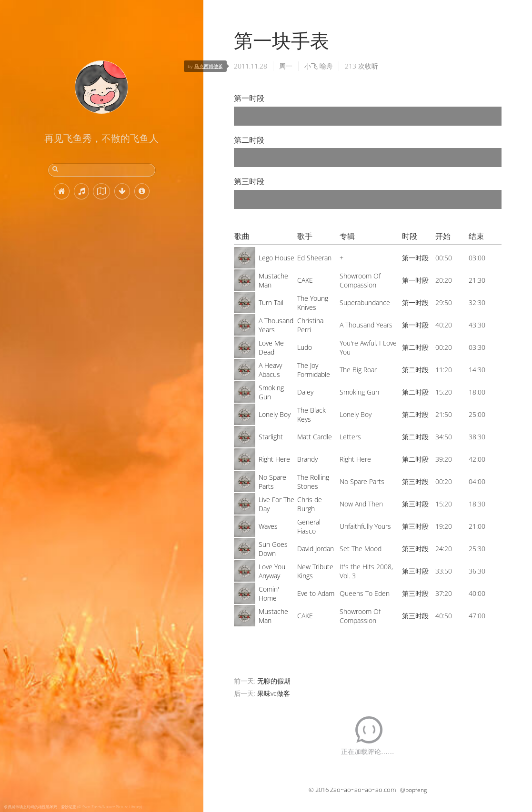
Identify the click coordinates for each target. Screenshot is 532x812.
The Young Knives (313, 303)
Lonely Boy (275, 414)
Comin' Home (269, 594)
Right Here (274, 459)
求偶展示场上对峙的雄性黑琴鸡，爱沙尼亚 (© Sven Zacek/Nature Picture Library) (73, 807)
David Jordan (316, 549)
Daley (305, 392)
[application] (368, 116)
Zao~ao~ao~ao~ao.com (363, 790)
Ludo (305, 347)
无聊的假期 (274, 681)
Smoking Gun (271, 392)
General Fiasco (309, 526)
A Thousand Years (276, 325)
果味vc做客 (274, 693)
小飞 (311, 66)
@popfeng (413, 790)
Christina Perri (310, 325)
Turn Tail (271, 302)
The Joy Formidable (314, 370)
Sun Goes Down (273, 549)
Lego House (276, 258)
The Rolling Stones (313, 482)
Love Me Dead (271, 347)
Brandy (307, 459)
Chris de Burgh (310, 504)
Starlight (271, 437)
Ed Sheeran (314, 258)
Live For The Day (276, 504)
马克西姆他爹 (209, 66)
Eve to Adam (316, 593)
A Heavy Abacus (270, 370)
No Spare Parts (272, 482)
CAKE (305, 280)
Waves (268, 526)
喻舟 (326, 66)
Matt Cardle (315, 437)
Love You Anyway (272, 571)
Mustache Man (273, 280)
